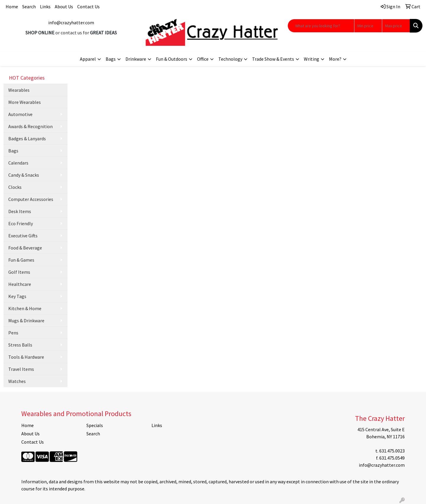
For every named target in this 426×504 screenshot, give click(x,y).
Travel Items (21, 369)
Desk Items (20, 211)
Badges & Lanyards (27, 139)
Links (45, 7)
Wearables (19, 90)
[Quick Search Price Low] (368, 26)
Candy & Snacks (24, 175)
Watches (17, 381)
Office (203, 59)
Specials (95, 425)
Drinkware (136, 59)
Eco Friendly (21, 223)
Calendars (18, 163)
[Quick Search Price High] (396, 26)
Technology (230, 59)
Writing (312, 59)
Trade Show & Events (273, 59)
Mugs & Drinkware (26, 321)
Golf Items (19, 272)
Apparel (88, 59)
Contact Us (88, 7)
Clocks (15, 187)
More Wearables (25, 102)
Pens (13, 333)
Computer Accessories (31, 199)
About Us (64, 7)
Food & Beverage (25, 248)
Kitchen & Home (25, 308)
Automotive (20, 114)
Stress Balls (20, 345)
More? (335, 59)
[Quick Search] (321, 26)
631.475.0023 (392, 451)
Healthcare (20, 284)
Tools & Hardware (26, 357)
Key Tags (17, 296)
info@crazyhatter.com (71, 22)
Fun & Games (21, 260)
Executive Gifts (23, 236)
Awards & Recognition (30, 126)
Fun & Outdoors (172, 59)
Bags (111, 59)
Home (12, 7)
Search (29, 7)
